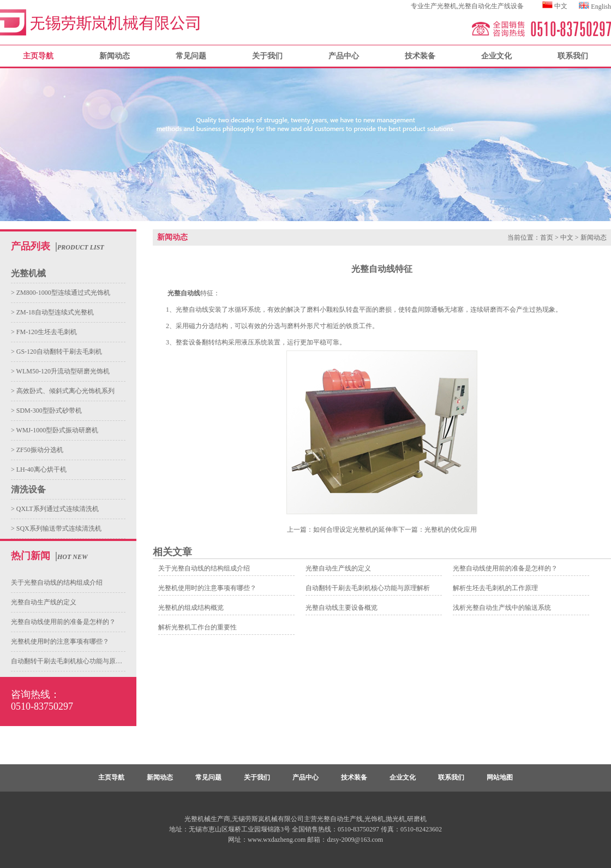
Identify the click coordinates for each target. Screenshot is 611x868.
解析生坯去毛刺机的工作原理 (495, 588)
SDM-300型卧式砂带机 (48, 411)
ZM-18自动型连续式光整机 (54, 312)
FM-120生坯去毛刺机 (46, 332)
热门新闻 (31, 556)
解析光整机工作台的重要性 (197, 627)
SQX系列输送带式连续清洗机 (58, 528)
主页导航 (111, 777)
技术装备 (420, 56)
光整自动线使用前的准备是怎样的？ (63, 622)
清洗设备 (28, 489)
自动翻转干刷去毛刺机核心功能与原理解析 (73, 661)
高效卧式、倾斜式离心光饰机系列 (65, 391)
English (601, 7)
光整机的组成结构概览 (191, 608)
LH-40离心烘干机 (41, 469)
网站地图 (500, 777)
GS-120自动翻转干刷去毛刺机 (58, 352)
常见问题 (191, 56)
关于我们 (267, 56)
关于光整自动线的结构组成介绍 (57, 582)
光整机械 (28, 273)
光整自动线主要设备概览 (342, 608)
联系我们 (573, 56)
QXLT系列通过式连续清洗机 (57, 509)
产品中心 (344, 56)
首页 (547, 237)
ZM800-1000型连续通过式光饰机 (62, 293)
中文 (561, 6)
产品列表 (31, 246)
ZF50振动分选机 (39, 450)
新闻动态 (115, 56)
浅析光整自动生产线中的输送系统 (502, 608)
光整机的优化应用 (451, 530)
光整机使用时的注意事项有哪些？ (60, 641)
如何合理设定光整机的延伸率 (356, 530)
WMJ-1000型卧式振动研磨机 (56, 430)
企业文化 (496, 56)
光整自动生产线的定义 (44, 602)
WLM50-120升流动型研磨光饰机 (62, 371)
